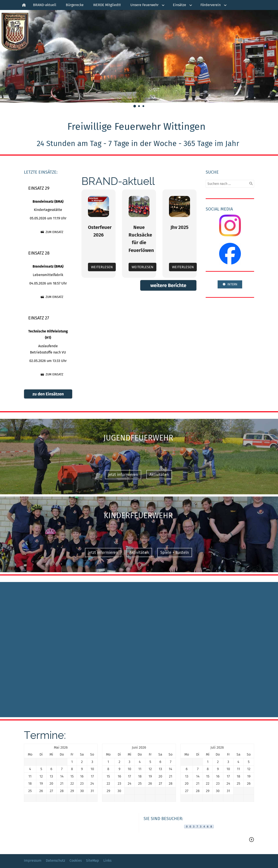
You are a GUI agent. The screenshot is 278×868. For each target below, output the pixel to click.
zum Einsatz (52, 232)
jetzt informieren (119, 475)
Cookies (76, 861)
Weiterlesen (102, 267)
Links (107, 861)
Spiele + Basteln (171, 552)
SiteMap (93, 861)
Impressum (33, 861)
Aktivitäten (155, 475)
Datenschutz (55, 861)
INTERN (230, 284)
